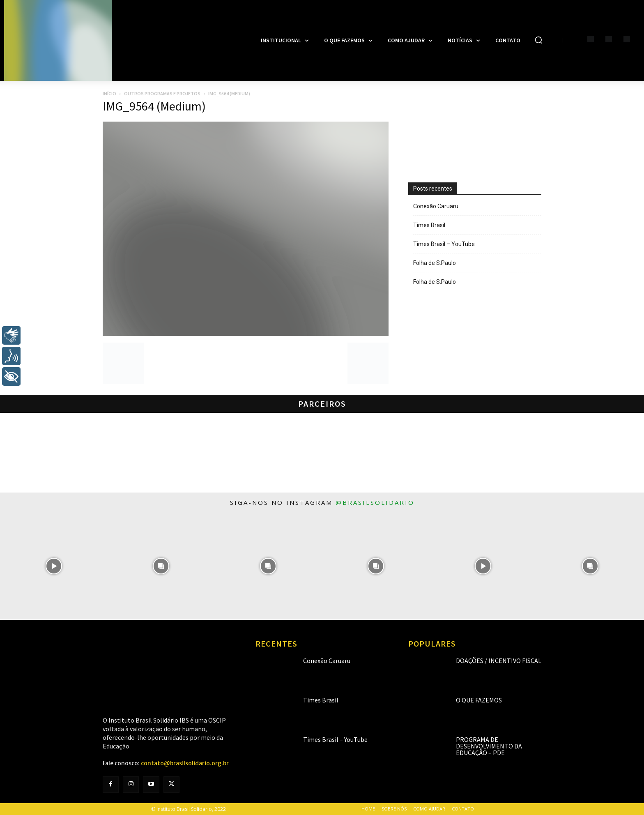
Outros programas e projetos (162, 93)
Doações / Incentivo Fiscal (499, 661)
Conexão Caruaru (436, 206)
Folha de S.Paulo (435, 263)
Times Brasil (429, 225)
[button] (538, 40)
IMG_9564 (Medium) (154, 106)
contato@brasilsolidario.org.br (185, 763)
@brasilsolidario (375, 502)
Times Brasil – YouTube (444, 244)
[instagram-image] (54, 566)
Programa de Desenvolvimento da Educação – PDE (489, 746)
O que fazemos (479, 700)
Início (109, 93)
